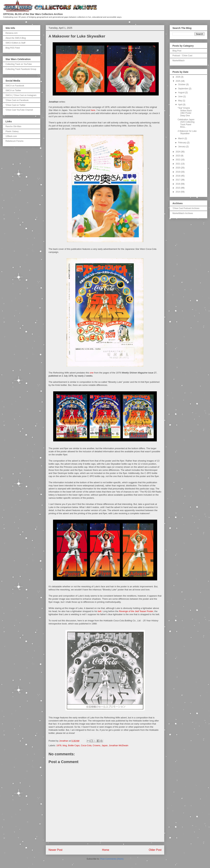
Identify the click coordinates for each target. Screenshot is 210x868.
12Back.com (11, 136)
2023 (178, 156)
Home (106, 850)
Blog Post (177, 51)
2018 (178, 176)
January (182, 147)
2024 (178, 152)
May (180, 101)
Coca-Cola (86, 745)
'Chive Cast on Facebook (17, 100)
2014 (178, 192)
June (181, 97)
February (183, 143)
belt (100, 611)
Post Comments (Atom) (112, 859)
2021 (178, 164)
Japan (105, 745)
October (182, 84)
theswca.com (12, 33)
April (180, 105)
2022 (178, 160)
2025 (178, 81)
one (92, 373)
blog (65, 745)
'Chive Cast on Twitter (15, 105)
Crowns (97, 745)
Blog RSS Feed (13, 48)
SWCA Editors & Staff (15, 43)
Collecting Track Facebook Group (21, 69)
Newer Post (56, 850)
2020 (178, 168)
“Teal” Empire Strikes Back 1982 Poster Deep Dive (185, 112)
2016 (178, 184)
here (93, 110)
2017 (178, 180)
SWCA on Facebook (15, 86)
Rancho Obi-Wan (13, 126)
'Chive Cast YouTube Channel (19, 110)
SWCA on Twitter (13, 90)
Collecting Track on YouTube (19, 64)
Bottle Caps (74, 745)
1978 (59, 745)
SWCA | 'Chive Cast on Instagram (21, 95)
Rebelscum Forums (14, 141)
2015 (178, 188)
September (183, 89)
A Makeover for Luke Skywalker (187, 132)
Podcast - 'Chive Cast (182, 56)
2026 (178, 77)
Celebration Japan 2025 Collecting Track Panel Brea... (186, 123)
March (181, 138)
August (182, 93)
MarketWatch (178, 61)
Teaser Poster (136, 611)
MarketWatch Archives (183, 213)
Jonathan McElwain (119, 745)
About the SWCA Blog (16, 38)
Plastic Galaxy (12, 131)
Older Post (155, 850)
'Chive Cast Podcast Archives (186, 208)
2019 (178, 172)
